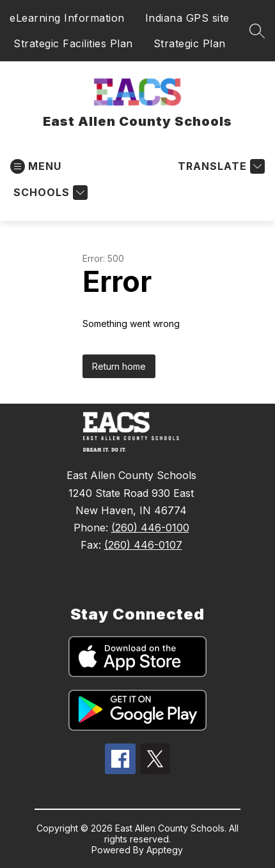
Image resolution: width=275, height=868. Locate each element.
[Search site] (257, 31)
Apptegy (165, 850)
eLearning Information (67, 18)
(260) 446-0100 (150, 528)
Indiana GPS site (187, 18)
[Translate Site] (220, 166)
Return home (119, 366)
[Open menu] (36, 166)
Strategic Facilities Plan (73, 43)
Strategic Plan (190, 43)
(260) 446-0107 (143, 545)
